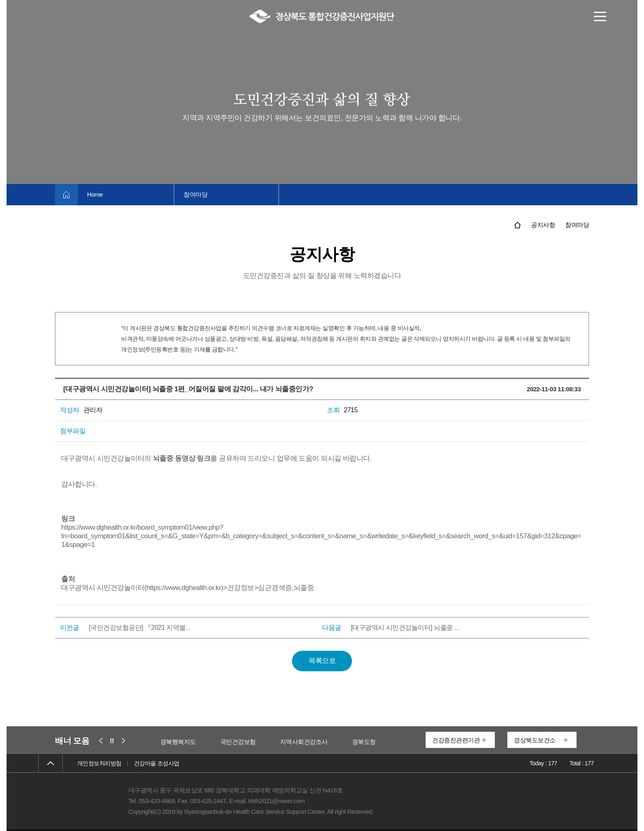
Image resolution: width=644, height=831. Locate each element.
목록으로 (322, 661)
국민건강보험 (273, 742)
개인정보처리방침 (99, 763)
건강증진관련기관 (456, 740)
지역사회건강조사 (338, 742)
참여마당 (198, 194)
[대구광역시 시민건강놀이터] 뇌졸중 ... (405, 628)
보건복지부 (156, 742)
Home (96, 194)
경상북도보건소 (535, 740)
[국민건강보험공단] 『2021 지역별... (139, 628)
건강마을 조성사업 (157, 763)
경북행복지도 (213, 742)
